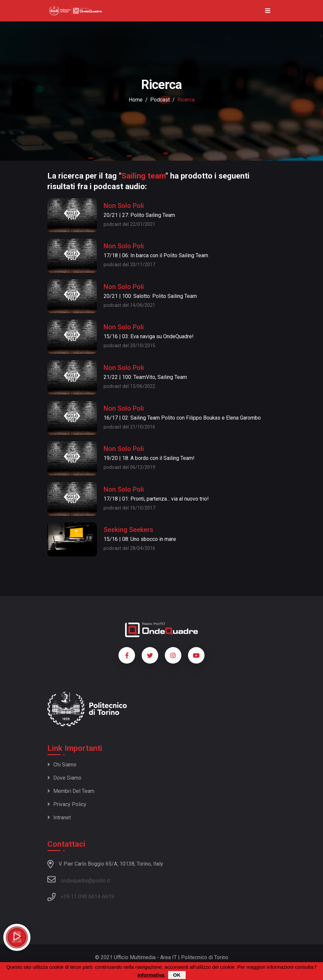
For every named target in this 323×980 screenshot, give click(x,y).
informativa (151, 975)
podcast (160, 100)
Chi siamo (62, 765)
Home (136, 100)
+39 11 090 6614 (80, 897)
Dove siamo (64, 778)
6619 (108, 897)
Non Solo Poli (124, 206)
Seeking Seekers (128, 530)
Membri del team (71, 791)
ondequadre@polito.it (79, 879)
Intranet (59, 817)
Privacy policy (67, 804)
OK (177, 975)
